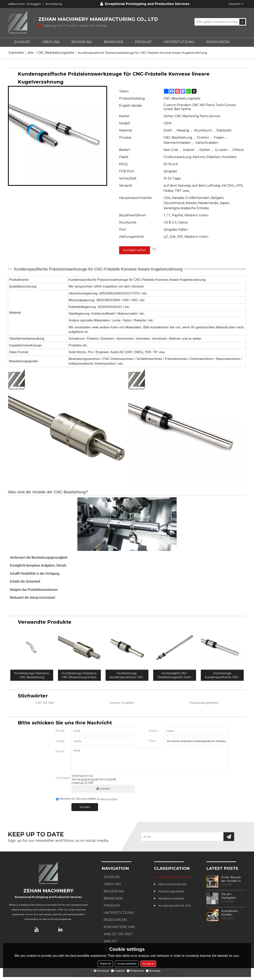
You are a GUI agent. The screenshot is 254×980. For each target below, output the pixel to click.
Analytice (118, 971)
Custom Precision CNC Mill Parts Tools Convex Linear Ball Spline (200, 107)
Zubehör (103, 789)
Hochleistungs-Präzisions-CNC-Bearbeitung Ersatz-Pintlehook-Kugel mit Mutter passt (79, 675)
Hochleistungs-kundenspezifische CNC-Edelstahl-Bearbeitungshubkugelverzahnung (127, 675)
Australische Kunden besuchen (229, 913)
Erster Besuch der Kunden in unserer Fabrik (231, 879)
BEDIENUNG (82, 42)
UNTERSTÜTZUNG (179, 42)
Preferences (135, 971)
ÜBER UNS (51, 42)
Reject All (105, 964)
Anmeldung (54, 4)
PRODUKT (143, 42)
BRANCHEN (114, 42)
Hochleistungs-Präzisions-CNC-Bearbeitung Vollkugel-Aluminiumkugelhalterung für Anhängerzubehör (32, 675)
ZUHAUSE (22, 42)
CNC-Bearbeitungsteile (56, 53)
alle (30, 53)
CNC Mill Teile (45, 703)
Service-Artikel (109, 799)
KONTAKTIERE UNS (119, 927)
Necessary (101, 971)
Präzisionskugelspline (204, 703)
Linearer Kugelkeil (122, 703)
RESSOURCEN (218, 42)
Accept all (148, 964)
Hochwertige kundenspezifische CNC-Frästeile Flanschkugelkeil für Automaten (222, 675)
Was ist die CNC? (118, 934)
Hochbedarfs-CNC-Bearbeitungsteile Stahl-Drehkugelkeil (175, 675)
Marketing (153, 971)
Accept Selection (127, 964)
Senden (85, 807)
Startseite (16, 53)
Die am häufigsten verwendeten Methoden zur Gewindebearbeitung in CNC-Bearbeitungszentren (234, 896)
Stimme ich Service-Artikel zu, (87, 799)
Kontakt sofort (135, 250)
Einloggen (34, 4)
